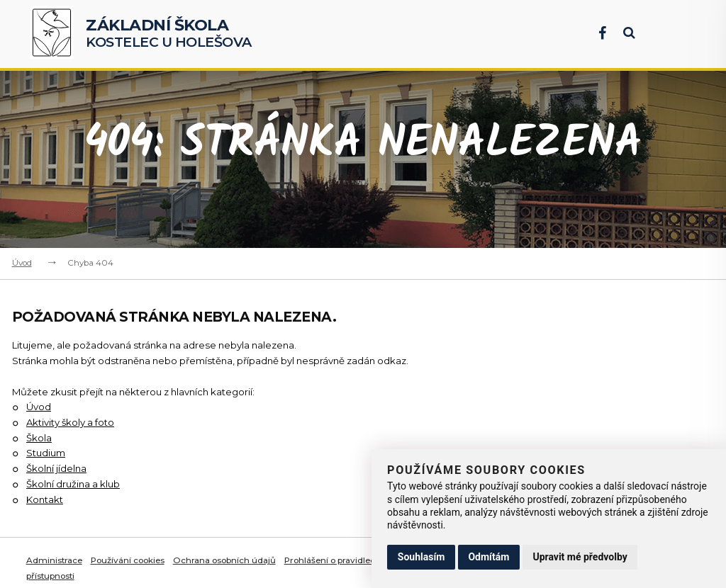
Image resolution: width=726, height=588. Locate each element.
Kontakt (45, 499)
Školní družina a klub (73, 484)
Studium (46, 453)
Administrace (55, 560)
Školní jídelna (56, 468)
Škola (39, 438)
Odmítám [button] (488, 557)
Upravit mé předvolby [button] (580, 557)
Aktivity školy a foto (70, 422)
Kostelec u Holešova (169, 34)
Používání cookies (129, 560)
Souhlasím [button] (421, 557)
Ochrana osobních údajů (226, 560)
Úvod (22, 263)
